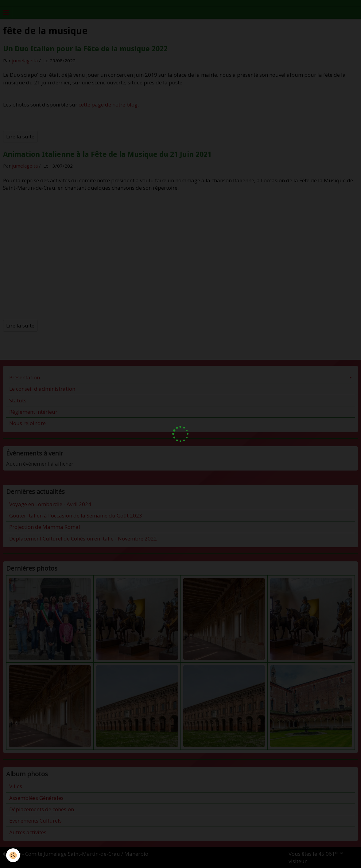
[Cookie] (13, 855)
